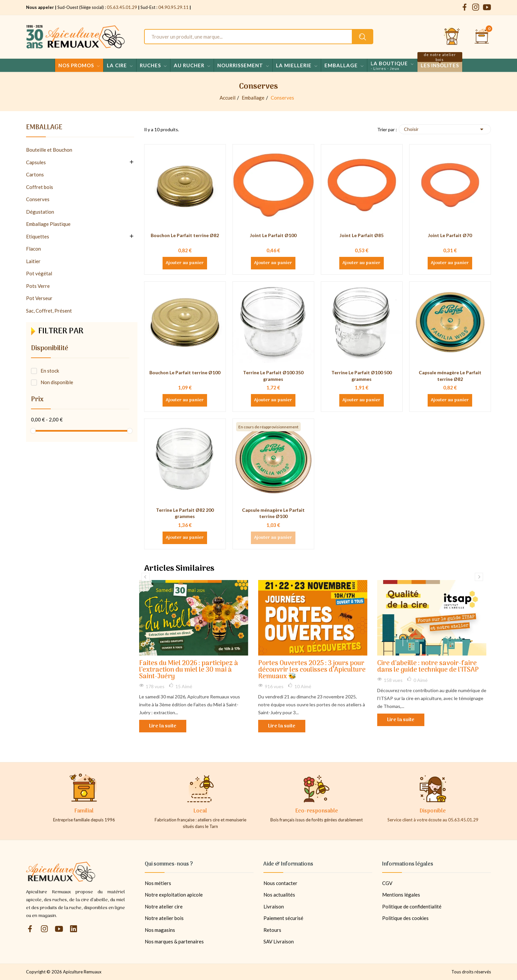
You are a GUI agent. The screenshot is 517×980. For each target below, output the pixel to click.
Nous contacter (280, 883)
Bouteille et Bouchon (49, 150)
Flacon (33, 249)
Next (479, 577)
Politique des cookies (405, 918)
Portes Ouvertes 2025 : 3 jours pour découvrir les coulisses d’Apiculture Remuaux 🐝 (312, 670)
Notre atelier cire (164, 906)
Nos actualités (279, 895)
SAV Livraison (279, 941)
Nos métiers (158, 883)
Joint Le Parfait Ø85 (362, 235)
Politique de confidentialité (412, 906)
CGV (387, 883)
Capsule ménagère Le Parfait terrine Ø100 (273, 513)
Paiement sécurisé (283, 918)
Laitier (33, 261)
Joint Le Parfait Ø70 (450, 235)
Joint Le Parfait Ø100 (273, 235)
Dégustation (40, 212)
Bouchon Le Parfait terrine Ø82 (185, 235)
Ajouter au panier (185, 263)
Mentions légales (401, 895)
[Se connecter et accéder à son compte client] (452, 37)
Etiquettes (38, 236)
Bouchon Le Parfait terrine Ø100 (185, 372)
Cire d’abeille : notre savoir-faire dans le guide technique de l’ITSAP (428, 667)
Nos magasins (160, 930)
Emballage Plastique (48, 224)
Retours (272, 930)
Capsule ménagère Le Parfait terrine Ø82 (450, 376)
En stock (50, 371)
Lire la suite (163, 726)
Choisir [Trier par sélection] (445, 129)
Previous (146, 577)
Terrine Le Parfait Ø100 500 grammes (362, 376)
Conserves (38, 199)
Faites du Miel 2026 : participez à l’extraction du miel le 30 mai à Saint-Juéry (189, 670)
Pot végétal (39, 273)
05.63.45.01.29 (122, 7)
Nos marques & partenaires (174, 941)
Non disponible (57, 382)
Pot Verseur (39, 298)
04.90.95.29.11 (173, 7)
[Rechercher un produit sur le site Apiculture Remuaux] (363, 37)
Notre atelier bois (164, 918)
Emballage (44, 129)
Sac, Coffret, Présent (49, 311)
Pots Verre (38, 286)
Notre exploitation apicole (174, 895)
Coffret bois (40, 187)
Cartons (35, 174)
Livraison (274, 906)
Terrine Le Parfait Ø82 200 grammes (185, 513)
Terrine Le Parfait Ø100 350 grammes (273, 376)
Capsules (36, 162)
